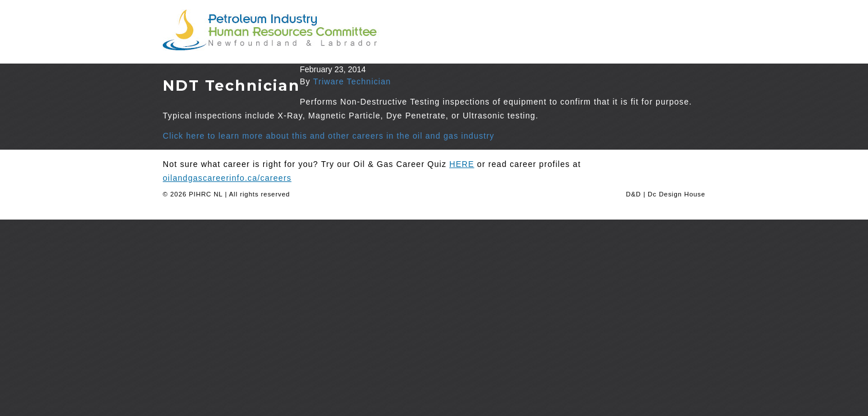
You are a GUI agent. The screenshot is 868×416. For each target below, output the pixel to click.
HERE (462, 164)
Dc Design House (676, 194)
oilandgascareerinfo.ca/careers (227, 178)
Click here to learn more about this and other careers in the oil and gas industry (329, 136)
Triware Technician (352, 81)
